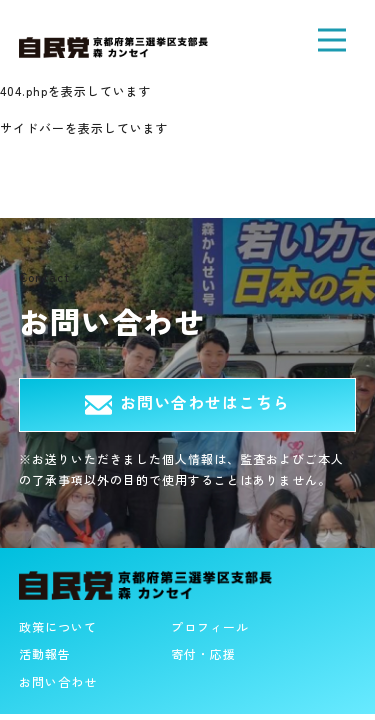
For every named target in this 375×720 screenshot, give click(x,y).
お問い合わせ (58, 681)
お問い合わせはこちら (187, 402)
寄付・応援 (203, 653)
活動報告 (45, 653)
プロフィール (210, 626)
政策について (58, 626)
